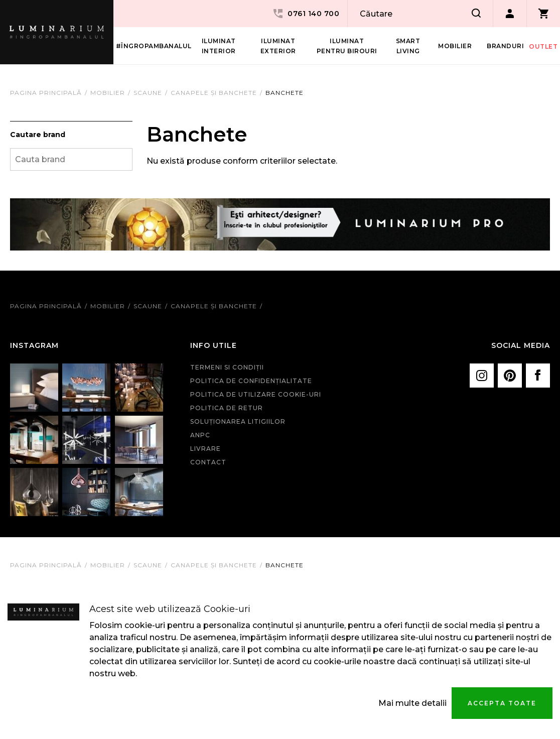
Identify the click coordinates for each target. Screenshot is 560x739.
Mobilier (455, 46)
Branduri (505, 46)
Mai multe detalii (412, 703)
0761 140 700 (306, 14)
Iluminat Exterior (278, 46)
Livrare (205, 449)
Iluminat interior (219, 46)
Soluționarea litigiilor (238, 421)
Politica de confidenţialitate (251, 381)
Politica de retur (227, 408)
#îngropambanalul (154, 46)
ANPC (200, 435)
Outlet (543, 46)
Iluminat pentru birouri (347, 46)
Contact (208, 462)
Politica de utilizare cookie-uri (256, 394)
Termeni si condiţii (227, 367)
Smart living (408, 46)
